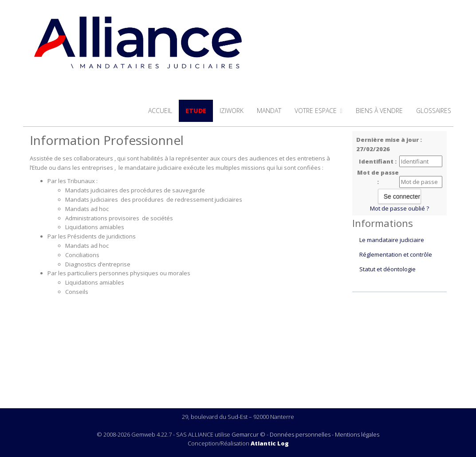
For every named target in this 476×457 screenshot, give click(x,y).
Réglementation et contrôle (396, 254)
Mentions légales (357, 434)
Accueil (160, 111)
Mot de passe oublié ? (399, 208)
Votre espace (318, 111)
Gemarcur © (248, 434)
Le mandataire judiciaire (392, 240)
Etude (196, 111)
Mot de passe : (378, 177)
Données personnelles (300, 434)
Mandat (269, 111)
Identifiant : (378, 161)
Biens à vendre (379, 111)
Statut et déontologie (387, 269)
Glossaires (434, 111)
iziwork (232, 111)
